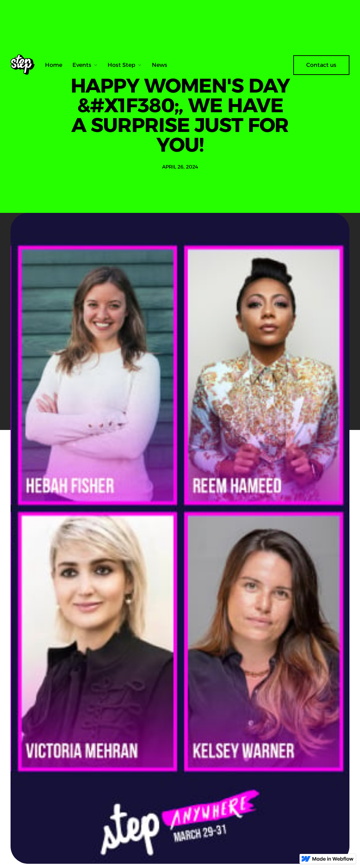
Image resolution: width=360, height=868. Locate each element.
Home (54, 65)
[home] (25, 65)
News (160, 65)
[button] (85, 65)
